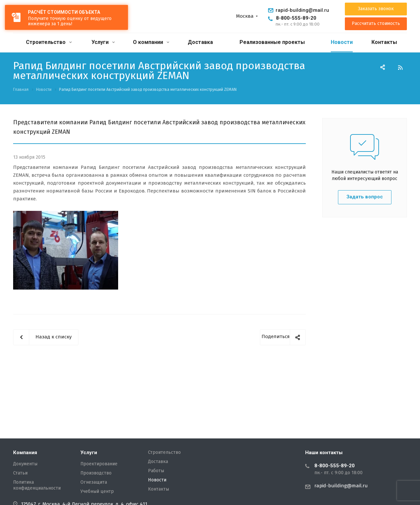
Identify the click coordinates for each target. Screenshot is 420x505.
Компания (25, 453)
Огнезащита (94, 482)
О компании (151, 42)
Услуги (103, 42)
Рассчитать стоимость (376, 24)
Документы (25, 464)
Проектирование (99, 464)
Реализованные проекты (272, 42)
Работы (156, 471)
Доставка (200, 42)
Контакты (384, 42)
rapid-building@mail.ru (302, 10)
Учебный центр (97, 492)
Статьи (20, 473)
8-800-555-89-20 (296, 18)
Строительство (49, 42)
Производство (96, 473)
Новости (342, 42)
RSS (400, 68)
